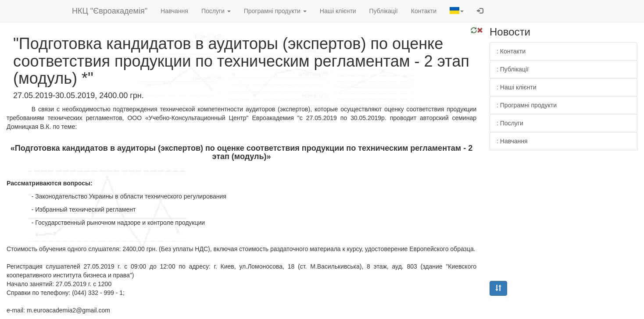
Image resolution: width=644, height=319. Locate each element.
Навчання (174, 11)
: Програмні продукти (527, 105)
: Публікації (513, 69)
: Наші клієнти (517, 87)
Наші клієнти (338, 11)
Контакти (424, 11)
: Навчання (512, 141)
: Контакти (511, 51)
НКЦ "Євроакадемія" (110, 11)
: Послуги (510, 123)
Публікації (384, 11)
